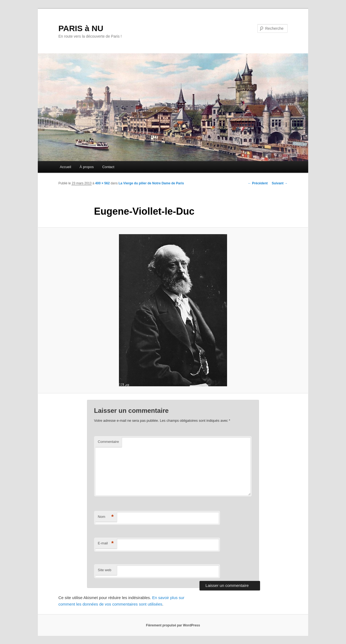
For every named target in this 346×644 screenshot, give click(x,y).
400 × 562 (102, 183)
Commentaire (108, 442)
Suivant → (280, 183)
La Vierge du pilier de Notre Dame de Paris (151, 183)
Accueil (65, 167)
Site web (105, 570)
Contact (108, 167)
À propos (87, 167)
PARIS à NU (81, 28)
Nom (106, 517)
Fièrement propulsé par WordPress (173, 625)
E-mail (106, 543)
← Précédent (258, 183)
